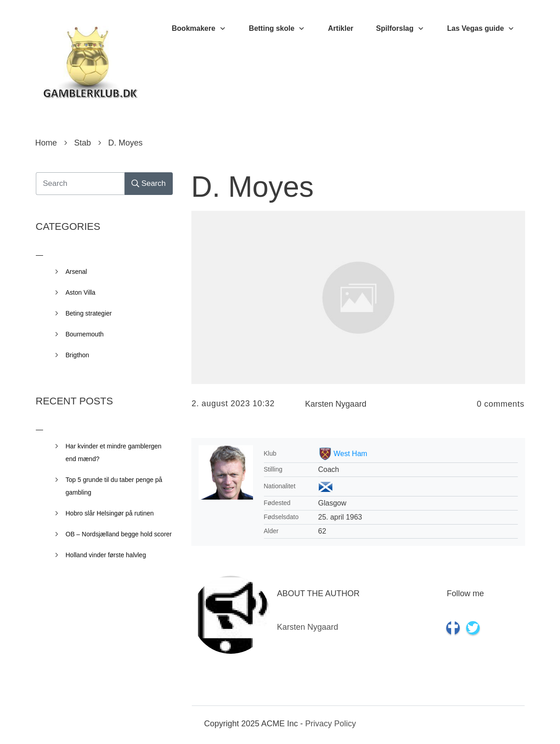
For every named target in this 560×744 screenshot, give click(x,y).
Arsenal (76, 272)
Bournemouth (85, 334)
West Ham (351, 454)
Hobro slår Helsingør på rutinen (110, 513)
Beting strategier (89, 313)
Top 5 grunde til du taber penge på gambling (114, 486)
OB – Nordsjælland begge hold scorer (119, 534)
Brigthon (78, 355)
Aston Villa (81, 292)
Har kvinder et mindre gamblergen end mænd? (114, 452)
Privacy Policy (331, 724)
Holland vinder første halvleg (106, 555)
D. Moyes (253, 187)
